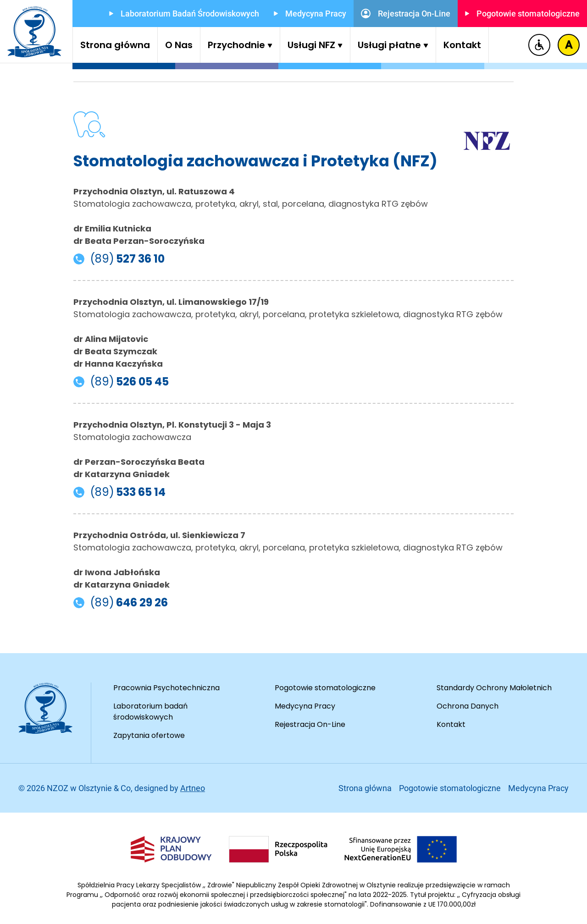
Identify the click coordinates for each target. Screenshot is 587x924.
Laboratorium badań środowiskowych (150, 712)
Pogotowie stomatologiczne (522, 14)
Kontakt (462, 45)
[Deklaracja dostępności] (539, 45)
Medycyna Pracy (310, 14)
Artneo (193, 788)
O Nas (179, 45)
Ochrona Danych (468, 706)
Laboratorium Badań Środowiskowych (184, 14)
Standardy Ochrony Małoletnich (494, 688)
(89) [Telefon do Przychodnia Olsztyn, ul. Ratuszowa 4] (119, 259)
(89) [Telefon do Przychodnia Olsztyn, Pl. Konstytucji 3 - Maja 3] (119, 492)
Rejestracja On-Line (406, 14)
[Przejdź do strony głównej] (34, 32)
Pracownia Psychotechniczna (166, 688)
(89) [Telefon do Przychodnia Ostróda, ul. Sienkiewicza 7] (121, 603)
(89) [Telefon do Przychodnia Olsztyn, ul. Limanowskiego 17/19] (121, 382)
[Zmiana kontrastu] (569, 45)
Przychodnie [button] (240, 45)
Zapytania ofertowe (149, 735)
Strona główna (115, 45)
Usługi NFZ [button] (315, 45)
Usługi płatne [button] (393, 45)
